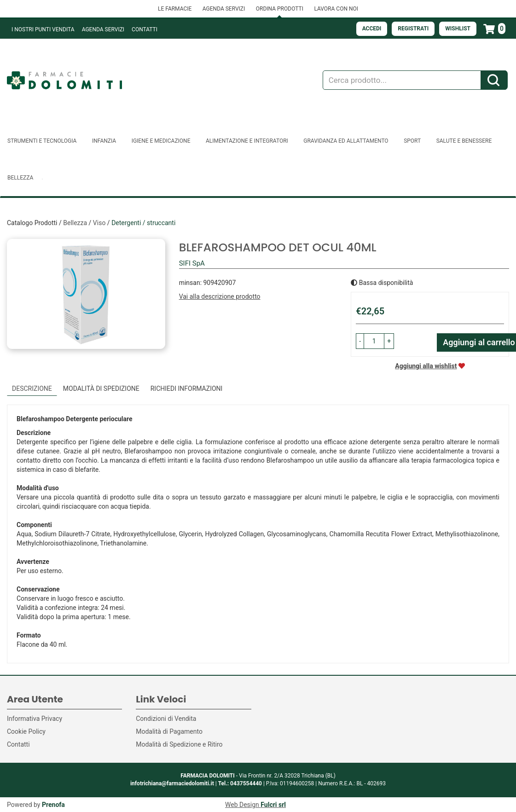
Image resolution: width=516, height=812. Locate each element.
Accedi (372, 29)
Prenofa (53, 805)
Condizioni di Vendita (166, 719)
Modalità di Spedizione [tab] (101, 389)
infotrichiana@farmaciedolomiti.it (172, 783)
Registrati (413, 29)
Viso (99, 223)
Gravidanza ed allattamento (346, 141)
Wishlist (458, 29)
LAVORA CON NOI (336, 9)
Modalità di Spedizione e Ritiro (179, 744)
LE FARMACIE (175, 9)
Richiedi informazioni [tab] (187, 389)
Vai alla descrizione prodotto (220, 296)
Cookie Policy (26, 731)
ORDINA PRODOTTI (280, 9)
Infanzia (104, 141)
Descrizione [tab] (32, 389)
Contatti (145, 29)
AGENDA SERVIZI (224, 9)
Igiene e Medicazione (161, 141)
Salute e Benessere (464, 141)
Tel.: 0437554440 (240, 783)
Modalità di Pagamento (169, 731)
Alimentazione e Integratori (247, 141)
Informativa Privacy (35, 719)
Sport (412, 141)
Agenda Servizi (103, 29)
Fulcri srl (273, 805)
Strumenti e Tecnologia (42, 141)
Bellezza (20, 178)
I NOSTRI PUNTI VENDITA (43, 29)
